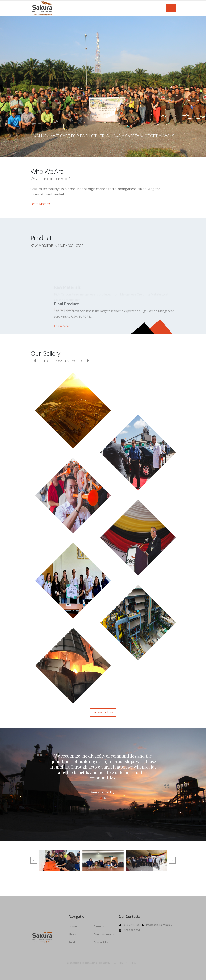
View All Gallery (103, 712)
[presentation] (34, 860)
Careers (99, 926)
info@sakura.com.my (159, 925)
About (72, 934)
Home (73, 926)
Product (74, 942)
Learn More (40, 204)
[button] (101, 798)
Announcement (104, 934)
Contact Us (101, 942)
